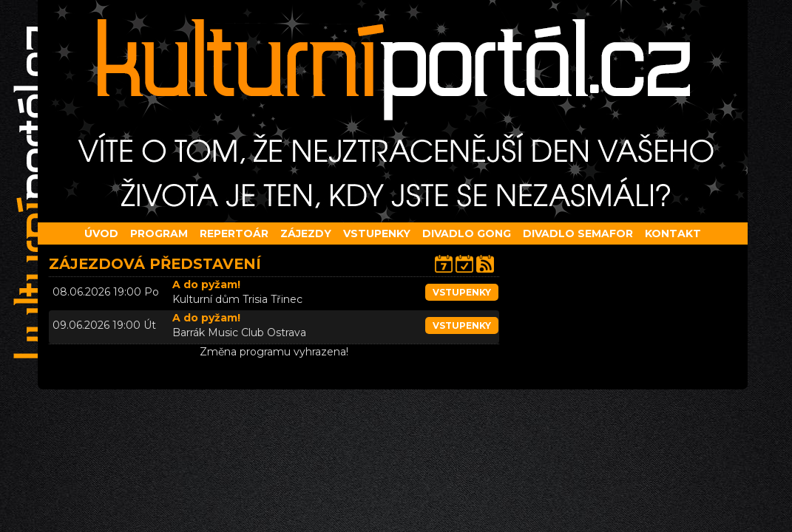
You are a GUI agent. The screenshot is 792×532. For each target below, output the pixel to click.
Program (159, 233)
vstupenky (462, 292)
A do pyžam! (206, 284)
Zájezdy (306, 233)
